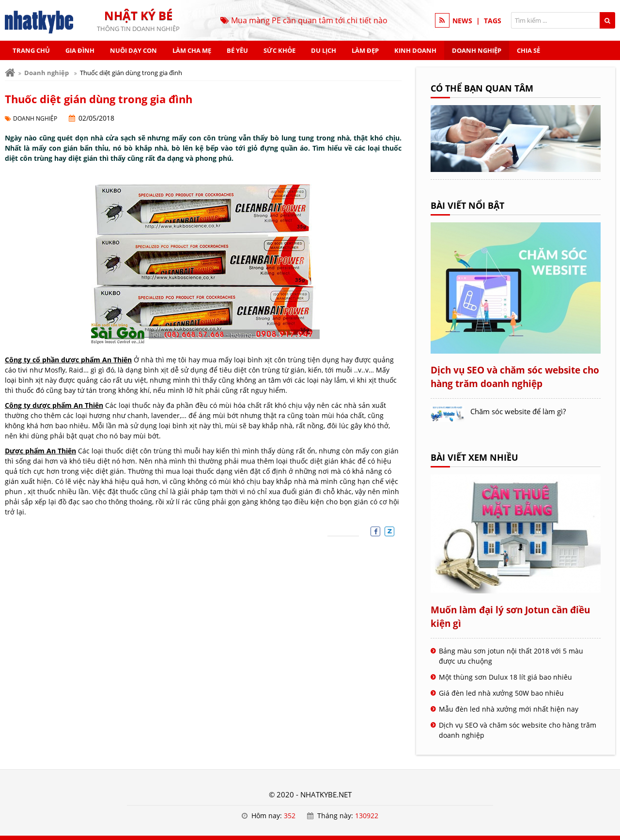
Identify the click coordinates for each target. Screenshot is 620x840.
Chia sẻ (528, 50)
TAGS (493, 21)
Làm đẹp (365, 50)
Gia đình (80, 50)
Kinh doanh (415, 50)
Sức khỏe (279, 50)
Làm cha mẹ (192, 50)
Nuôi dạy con (133, 50)
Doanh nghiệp (477, 50)
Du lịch (324, 50)
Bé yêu (237, 50)
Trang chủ (31, 50)
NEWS (462, 21)
